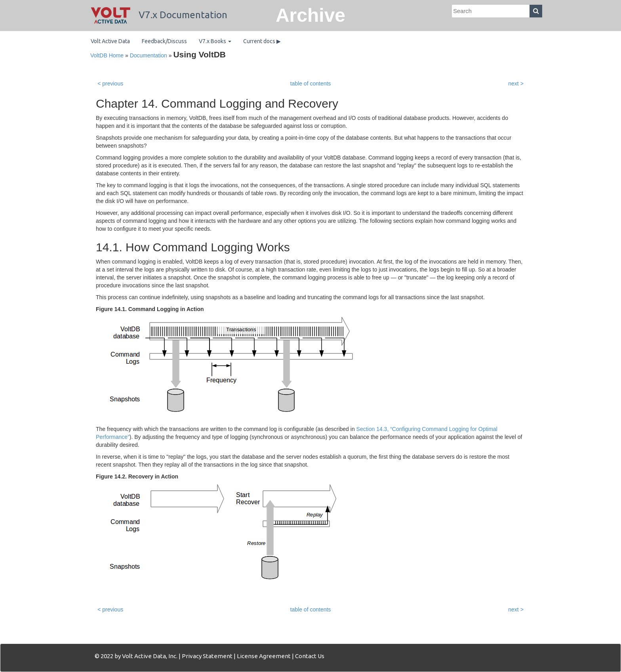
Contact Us (310, 656)
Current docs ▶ (262, 41)
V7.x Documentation (159, 15)
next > (516, 84)
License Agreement (264, 656)
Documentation (149, 55)
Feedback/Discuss (164, 41)
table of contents (311, 84)
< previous (110, 84)
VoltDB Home (107, 55)
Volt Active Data (110, 41)
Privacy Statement (207, 656)
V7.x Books (215, 41)
